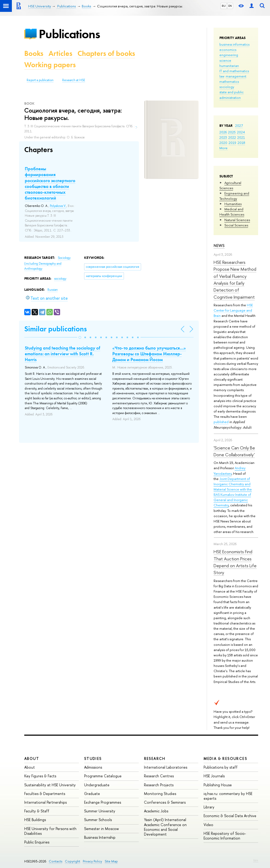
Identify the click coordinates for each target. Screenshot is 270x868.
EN (230, 6)
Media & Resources (225, 758)
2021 (241, 137)
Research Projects (159, 785)
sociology (227, 87)
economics (228, 50)
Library (209, 807)
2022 (232, 137)
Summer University (100, 811)
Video (208, 825)
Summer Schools (98, 820)
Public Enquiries (37, 842)
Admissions (93, 767)
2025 (232, 132)
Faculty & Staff (37, 811)
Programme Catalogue (103, 776)
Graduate (92, 794)
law (222, 76)
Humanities (233, 204)
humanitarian (229, 66)
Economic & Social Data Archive (230, 816)
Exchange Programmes (103, 802)
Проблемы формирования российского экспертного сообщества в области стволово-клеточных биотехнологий (50, 183)
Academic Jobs (156, 811)
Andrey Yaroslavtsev (230, 471)
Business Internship (100, 837)
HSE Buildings (35, 820)
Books (34, 53)
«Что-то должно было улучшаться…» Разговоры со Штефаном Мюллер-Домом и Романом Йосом (149, 354)
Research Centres (159, 776)
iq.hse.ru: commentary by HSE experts (228, 796)
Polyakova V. (58, 206)
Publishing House (218, 785)
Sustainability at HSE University (50, 785)
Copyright (73, 861)
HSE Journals (214, 776)
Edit (256, 860)
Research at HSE (74, 80)
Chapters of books (106, 53)
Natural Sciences (237, 220)
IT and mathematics (234, 71)
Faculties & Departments (45, 794)
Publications (69, 34)
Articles (60, 53)
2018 (241, 143)
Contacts (56, 861)
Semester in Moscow (102, 829)
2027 (239, 125)
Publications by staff (221, 767)
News (219, 246)
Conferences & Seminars (165, 802)
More (223, 148)
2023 (223, 137)
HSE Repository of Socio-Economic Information (225, 836)
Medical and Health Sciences (232, 212)
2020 (223, 143)
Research (155, 758)
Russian (53, 290)
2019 (232, 143)
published (221, 422)
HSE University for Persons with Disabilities (50, 831)
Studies (93, 758)
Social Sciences (236, 225)
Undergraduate (97, 785)
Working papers (50, 65)
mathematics (229, 81)
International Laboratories (166, 767)
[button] (80, 337)
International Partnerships (45, 802)
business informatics (234, 44)
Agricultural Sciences (230, 185)
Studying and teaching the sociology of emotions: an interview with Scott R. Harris (62, 354)
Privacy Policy (92, 861)
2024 (241, 132)
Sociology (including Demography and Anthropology (47, 263)
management (236, 76)
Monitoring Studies (160, 794)
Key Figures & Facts (40, 776)
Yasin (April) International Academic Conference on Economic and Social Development (165, 827)
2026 (223, 132)
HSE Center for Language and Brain (233, 310)
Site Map (111, 861)
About (32, 758)
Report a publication (40, 80)
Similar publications (56, 329)
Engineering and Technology (234, 196)
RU (224, 6)
